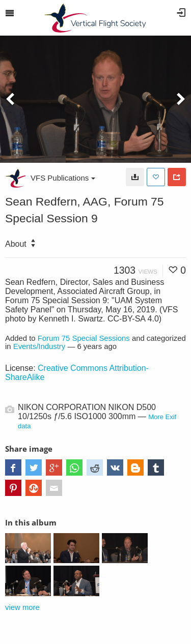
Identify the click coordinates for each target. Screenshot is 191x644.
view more (22, 607)
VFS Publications (63, 178)
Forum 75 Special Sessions (84, 338)
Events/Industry (39, 346)
